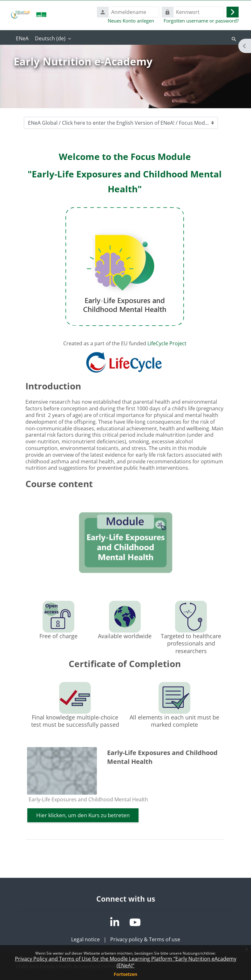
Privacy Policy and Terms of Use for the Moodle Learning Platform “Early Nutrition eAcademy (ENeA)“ (126, 962)
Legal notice (85, 939)
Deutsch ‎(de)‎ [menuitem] (50, 38)
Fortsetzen (125, 974)
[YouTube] (135, 922)
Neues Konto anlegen (131, 21)
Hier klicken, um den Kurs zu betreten (83, 815)
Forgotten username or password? (201, 21)
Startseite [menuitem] (22, 39)
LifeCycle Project (167, 343)
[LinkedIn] (115, 922)
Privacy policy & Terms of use (145, 939)
